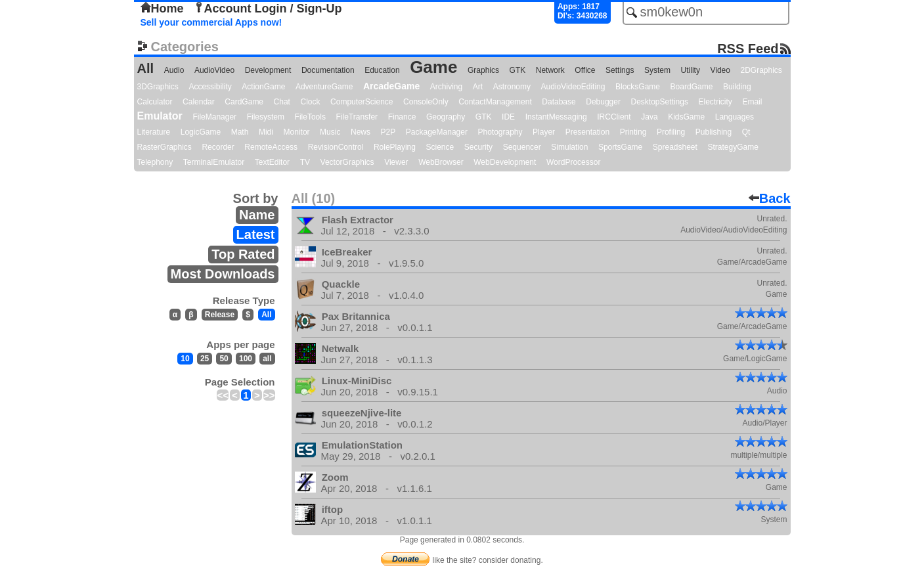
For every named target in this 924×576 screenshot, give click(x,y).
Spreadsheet (675, 147)
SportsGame (620, 147)
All (146, 68)
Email (752, 102)
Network (550, 70)
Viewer (396, 162)
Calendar (199, 102)
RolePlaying (395, 147)
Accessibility (210, 87)
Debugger (603, 102)
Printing (633, 132)
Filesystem (266, 117)
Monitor (297, 132)
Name (257, 215)
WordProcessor (573, 162)
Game (433, 67)
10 (185, 359)
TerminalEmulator (214, 162)
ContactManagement (495, 102)
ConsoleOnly (426, 102)
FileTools (310, 117)
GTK (518, 70)
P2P (388, 132)
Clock (311, 102)
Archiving (446, 87)
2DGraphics (761, 70)
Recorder (218, 147)
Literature (154, 132)
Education (382, 70)
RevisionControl (336, 147)
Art (478, 87)
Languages (735, 117)
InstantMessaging (556, 117)
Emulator (160, 116)
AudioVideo (214, 70)
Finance (402, 117)
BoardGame (692, 87)
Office (585, 70)
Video (720, 70)
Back (770, 198)
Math (240, 132)
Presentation (587, 132)
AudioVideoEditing (573, 87)
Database (559, 102)
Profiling (671, 132)
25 (205, 359)
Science (440, 147)
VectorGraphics (347, 162)
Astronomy (512, 87)
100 (246, 359)
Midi (266, 132)
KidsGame (686, 117)
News (361, 132)
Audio (174, 70)
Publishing (714, 132)
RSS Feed (748, 48)
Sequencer (522, 147)
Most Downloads (223, 274)
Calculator (155, 102)
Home (162, 9)
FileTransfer (357, 117)
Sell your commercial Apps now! (211, 22)
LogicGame (201, 132)
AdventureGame (324, 87)
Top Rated (243, 254)
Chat (282, 102)
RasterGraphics (165, 147)
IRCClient (614, 117)
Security (478, 147)
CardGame (244, 102)
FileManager (214, 117)
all (267, 359)
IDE (508, 117)
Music (330, 132)
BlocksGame (638, 87)
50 (224, 359)
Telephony (155, 162)
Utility (691, 70)
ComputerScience (362, 102)
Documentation (328, 70)
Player (544, 132)
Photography (500, 132)
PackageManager (437, 132)
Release (220, 315)
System (657, 70)
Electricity (715, 102)
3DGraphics (158, 87)
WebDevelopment (505, 162)
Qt (746, 132)
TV (305, 162)
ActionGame (263, 87)
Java (649, 117)
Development (268, 70)
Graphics (483, 70)
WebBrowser (441, 162)
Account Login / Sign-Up (268, 9)
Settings (620, 70)
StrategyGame (733, 147)
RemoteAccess (271, 147)
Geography (446, 117)
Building (737, 87)
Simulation (569, 147)
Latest (256, 234)
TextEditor (272, 162)
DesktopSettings (660, 102)
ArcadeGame (391, 86)
